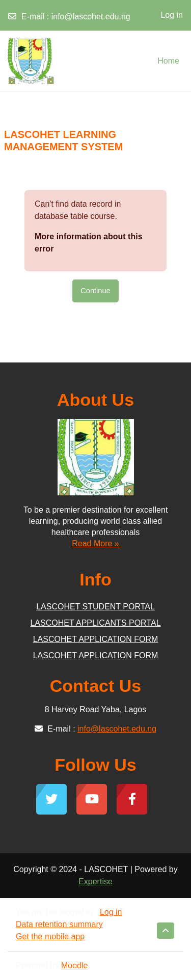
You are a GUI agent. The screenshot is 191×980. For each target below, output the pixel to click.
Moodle (74, 965)
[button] (166, 931)
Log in (172, 15)
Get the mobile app (50, 936)
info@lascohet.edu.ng (91, 17)
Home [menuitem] (168, 61)
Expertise (95, 881)
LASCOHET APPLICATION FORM (96, 639)
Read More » (95, 543)
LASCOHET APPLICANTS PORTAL (95, 623)
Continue (95, 291)
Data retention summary (59, 924)
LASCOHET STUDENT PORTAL (95, 607)
